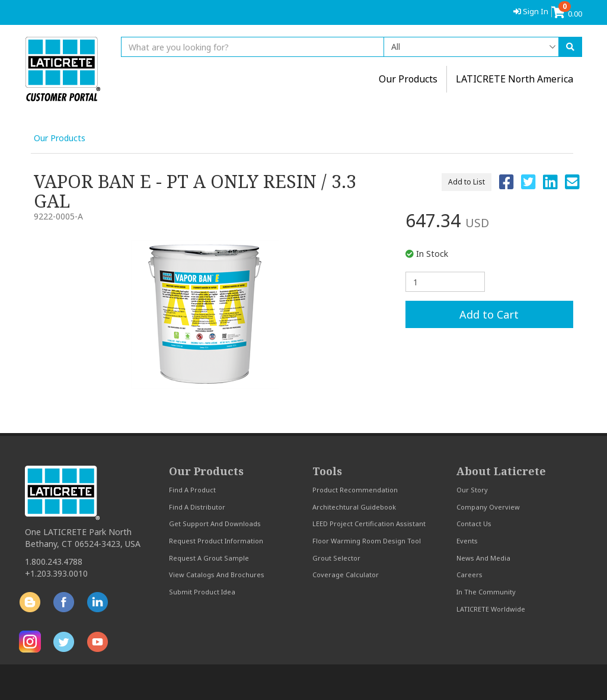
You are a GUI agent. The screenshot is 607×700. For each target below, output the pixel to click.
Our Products (60, 138)
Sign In (531, 11)
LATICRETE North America (515, 79)
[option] (205, 314)
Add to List (467, 182)
